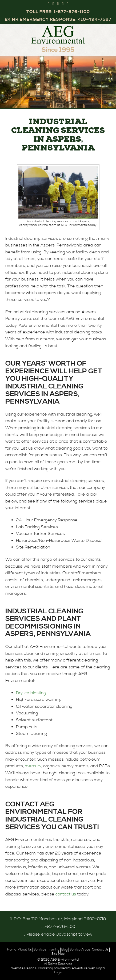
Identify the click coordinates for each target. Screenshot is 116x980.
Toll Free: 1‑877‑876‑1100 (58, 12)
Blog (65, 950)
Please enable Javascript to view (59, 934)
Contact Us (100, 950)
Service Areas (80, 950)
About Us (25, 950)
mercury (33, 766)
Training (54, 950)
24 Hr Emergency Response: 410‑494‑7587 (58, 19)
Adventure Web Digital (88, 968)
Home (12, 950)
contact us (66, 894)
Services (40, 950)
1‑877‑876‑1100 (59, 927)
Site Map (58, 954)
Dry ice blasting (31, 693)
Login (58, 972)
